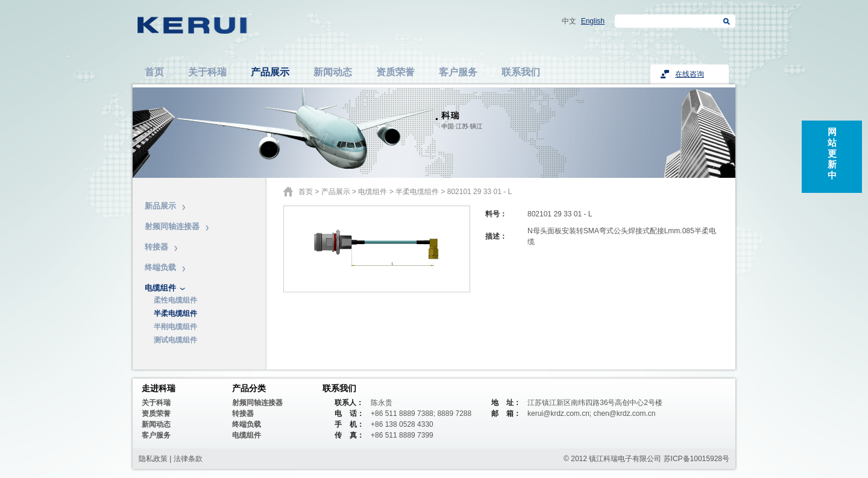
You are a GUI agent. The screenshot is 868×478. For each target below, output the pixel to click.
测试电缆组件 (175, 340)
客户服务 (458, 72)
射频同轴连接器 (172, 226)
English (593, 21)
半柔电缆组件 (175, 313)
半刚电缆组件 (175, 327)
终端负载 (160, 267)
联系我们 (521, 72)
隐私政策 (153, 459)
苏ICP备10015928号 (697, 459)
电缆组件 (160, 288)
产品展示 (270, 72)
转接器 (156, 247)
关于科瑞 (207, 72)
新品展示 (160, 206)
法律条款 (188, 459)
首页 (154, 72)
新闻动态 (333, 72)
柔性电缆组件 (175, 300)
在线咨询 (690, 74)
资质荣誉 (395, 72)
